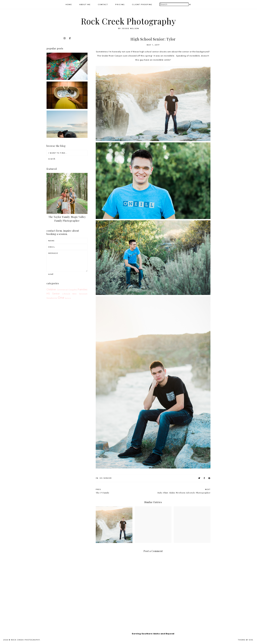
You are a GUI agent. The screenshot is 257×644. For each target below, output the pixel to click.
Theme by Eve (246, 640)
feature (68, 298)
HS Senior (106, 478)
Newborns (52, 298)
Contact (103, 5)
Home (69, 5)
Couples (73, 290)
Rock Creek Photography (128, 21)
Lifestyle (66, 294)
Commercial (63, 290)
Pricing (120, 5)
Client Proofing (142, 5)
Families (83, 290)
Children (51, 290)
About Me (85, 5)
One (61, 298)
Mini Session (80, 294)
